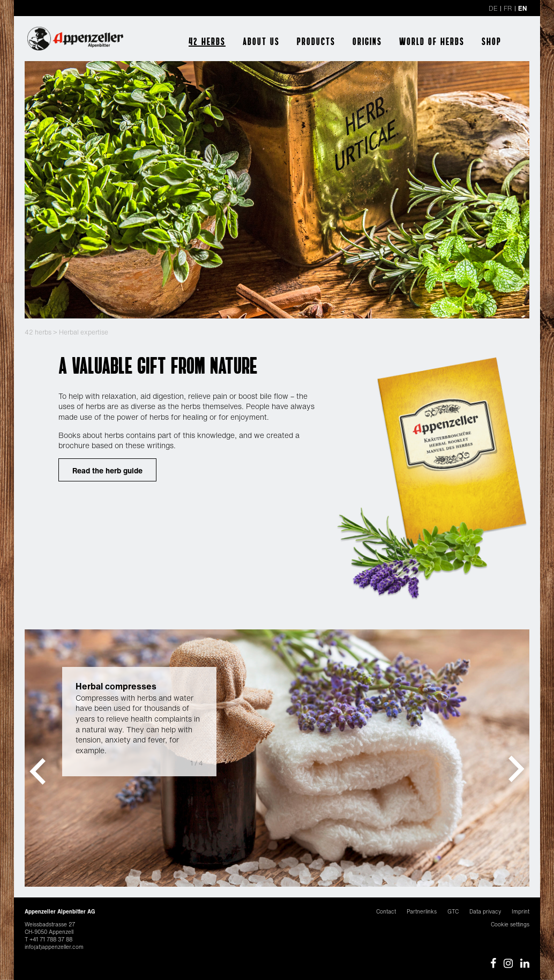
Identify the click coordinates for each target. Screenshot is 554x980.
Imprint (521, 912)
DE (493, 8)
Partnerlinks (422, 912)
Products (316, 41)
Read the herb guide (107, 470)
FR (508, 8)
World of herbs (432, 41)
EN (522, 8)
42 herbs (207, 41)
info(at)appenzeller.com (54, 947)
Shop (492, 41)
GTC (453, 912)
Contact (386, 912)
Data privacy (485, 912)
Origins (367, 41)
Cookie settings (510, 925)
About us (261, 41)
